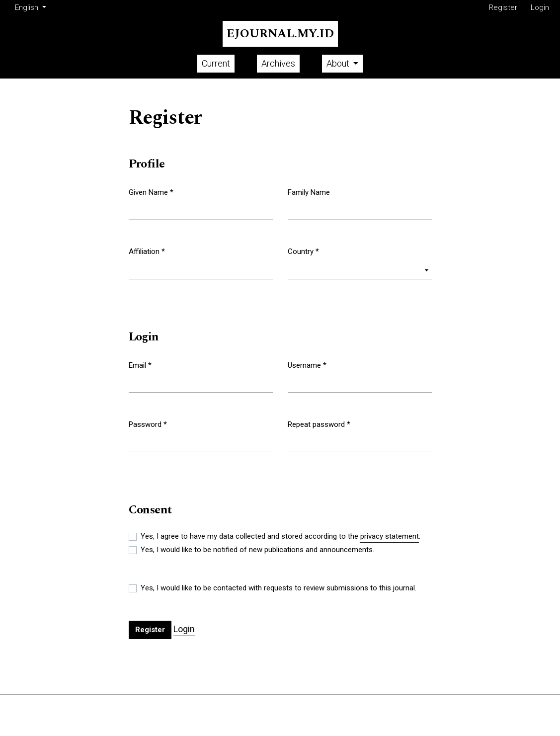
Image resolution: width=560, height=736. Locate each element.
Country (303, 251)
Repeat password (319, 424)
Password (148, 424)
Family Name (309, 192)
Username (307, 365)
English (32, 7)
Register (503, 7)
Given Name (151, 192)
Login (540, 7)
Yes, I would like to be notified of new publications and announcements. (257, 550)
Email (140, 365)
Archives (278, 63)
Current (216, 63)
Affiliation (147, 251)
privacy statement (390, 536)
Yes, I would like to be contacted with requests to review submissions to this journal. (279, 588)
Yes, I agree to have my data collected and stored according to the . (280, 537)
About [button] (339, 63)
